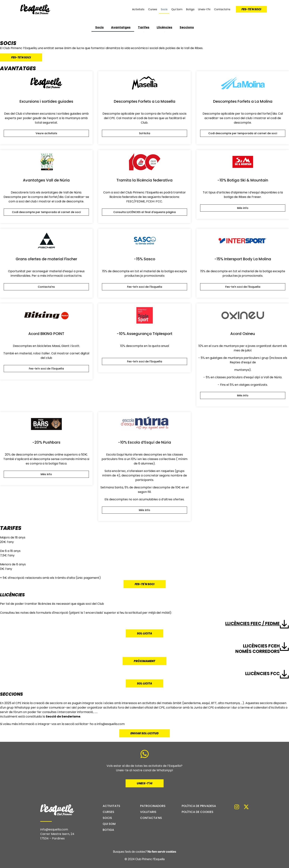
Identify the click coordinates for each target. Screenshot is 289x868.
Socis (164, 9)
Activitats (138, 9)
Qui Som (177, 9)
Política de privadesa (199, 806)
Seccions (187, 27)
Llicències (164, 27)
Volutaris (148, 812)
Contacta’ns (222, 9)
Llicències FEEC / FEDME (252, 624)
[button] (243, 133)
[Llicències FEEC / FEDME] (284, 624)
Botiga (190, 9)
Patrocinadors (153, 806)
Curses (153, 9)
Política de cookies (198, 812)
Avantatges (121, 27)
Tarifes (144, 27)
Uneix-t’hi (204, 9)
